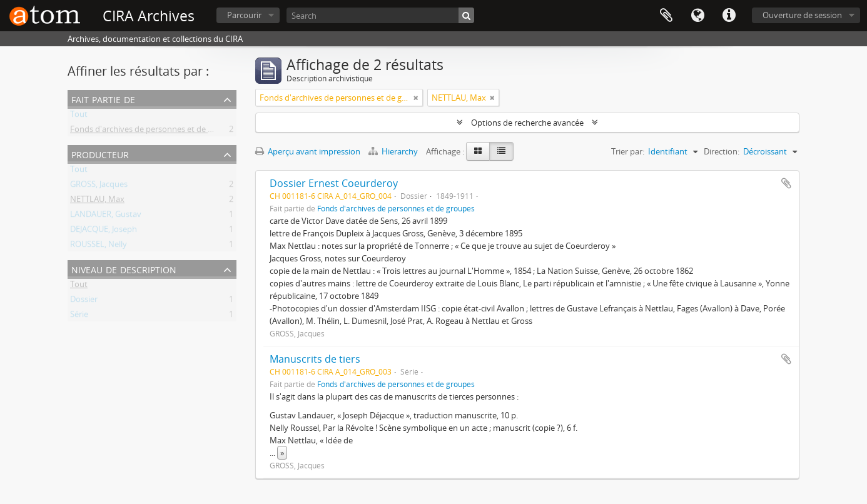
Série (79, 316)
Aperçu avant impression (308, 151)
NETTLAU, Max (97, 201)
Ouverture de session (802, 15)
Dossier (84, 301)
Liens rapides (729, 16)
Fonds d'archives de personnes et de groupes (154, 131)
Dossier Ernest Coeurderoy (334, 183)
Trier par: (628, 151)
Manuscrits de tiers (315, 359)
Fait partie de (103, 98)
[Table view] (501, 151)
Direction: (722, 151)
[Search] (380, 15)
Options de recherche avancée (527, 123)
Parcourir (244, 15)
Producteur (100, 154)
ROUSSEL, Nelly (99, 246)
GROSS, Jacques (99, 186)
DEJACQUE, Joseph (104, 231)
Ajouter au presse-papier (786, 183)
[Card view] (478, 151)
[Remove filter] (416, 98)
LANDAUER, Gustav (106, 216)
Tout (79, 116)
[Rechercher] (466, 15)
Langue (697, 16)
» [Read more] (282, 453)
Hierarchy (394, 151)
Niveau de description (124, 269)
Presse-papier (666, 16)
